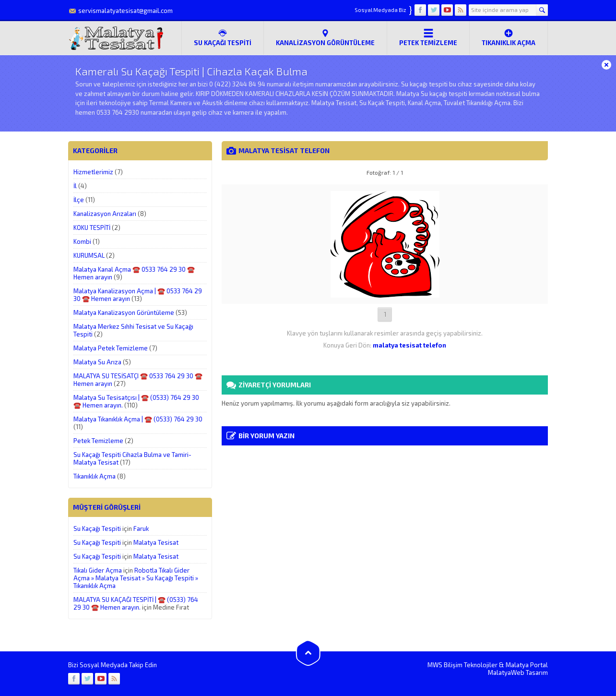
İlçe (79, 200)
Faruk (141, 528)
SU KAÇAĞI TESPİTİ (223, 37)
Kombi (82, 241)
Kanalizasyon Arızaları (105, 214)
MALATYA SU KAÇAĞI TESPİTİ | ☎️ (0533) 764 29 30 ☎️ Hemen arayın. (136, 603)
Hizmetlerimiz (93, 172)
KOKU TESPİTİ (92, 228)
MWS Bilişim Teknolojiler (462, 665)
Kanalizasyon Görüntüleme (325, 37)
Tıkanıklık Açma (509, 37)
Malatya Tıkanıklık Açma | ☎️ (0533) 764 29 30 (138, 419)
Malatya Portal (527, 665)
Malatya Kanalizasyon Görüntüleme (124, 312)
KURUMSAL (89, 255)
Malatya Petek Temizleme (111, 348)
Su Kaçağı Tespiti (97, 528)
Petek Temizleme (428, 37)
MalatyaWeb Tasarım (518, 672)
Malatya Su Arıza (97, 362)
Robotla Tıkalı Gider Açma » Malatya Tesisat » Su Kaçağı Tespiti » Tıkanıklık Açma (136, 578)
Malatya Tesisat (156, 542)
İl (75, 186)
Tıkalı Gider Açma (98, 570)
